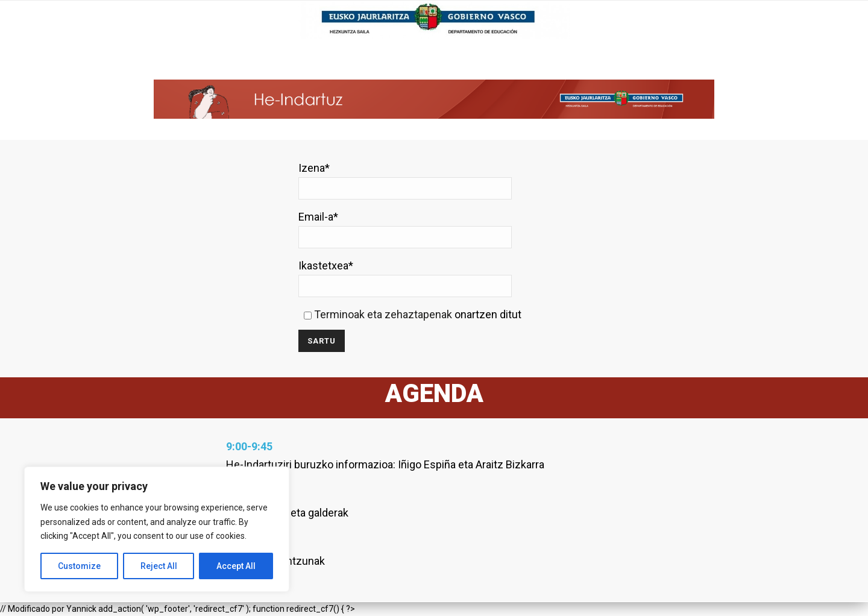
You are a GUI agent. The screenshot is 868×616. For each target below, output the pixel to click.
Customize (79, 566)
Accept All (236, 566)
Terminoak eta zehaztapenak (383, 314)
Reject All (159, 566)
